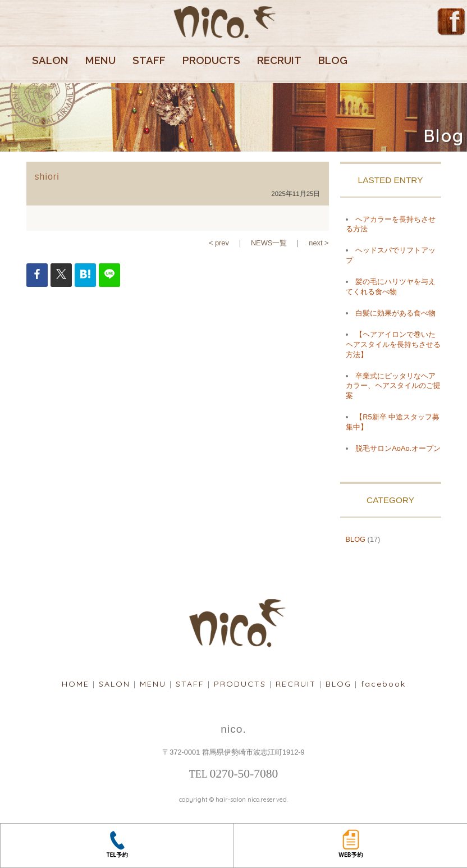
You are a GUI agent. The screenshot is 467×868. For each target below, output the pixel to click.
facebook (383, 684)
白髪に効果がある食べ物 (395, 313)
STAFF (149, 60)
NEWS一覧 (269, 243)
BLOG (333, 60)
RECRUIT (279, 60)
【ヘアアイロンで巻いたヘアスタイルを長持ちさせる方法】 (393, 344)
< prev (219, 243)
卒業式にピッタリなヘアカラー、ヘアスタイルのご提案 (393, 386)
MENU (100, 60)
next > (319, 243)
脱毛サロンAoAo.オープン (398, 448)
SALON (50, 60)
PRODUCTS (211, 60)
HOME (75, 684)
